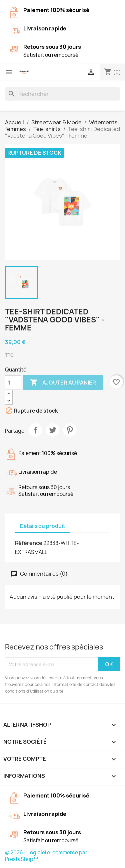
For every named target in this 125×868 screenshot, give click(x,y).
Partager (36, 430)
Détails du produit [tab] (43, 526)
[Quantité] (13, 383)
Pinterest (70, 430)
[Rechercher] (62, 94)
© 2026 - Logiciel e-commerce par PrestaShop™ (46, 856)
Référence (29, 543)
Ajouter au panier (63, 383)
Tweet (53, 430)
